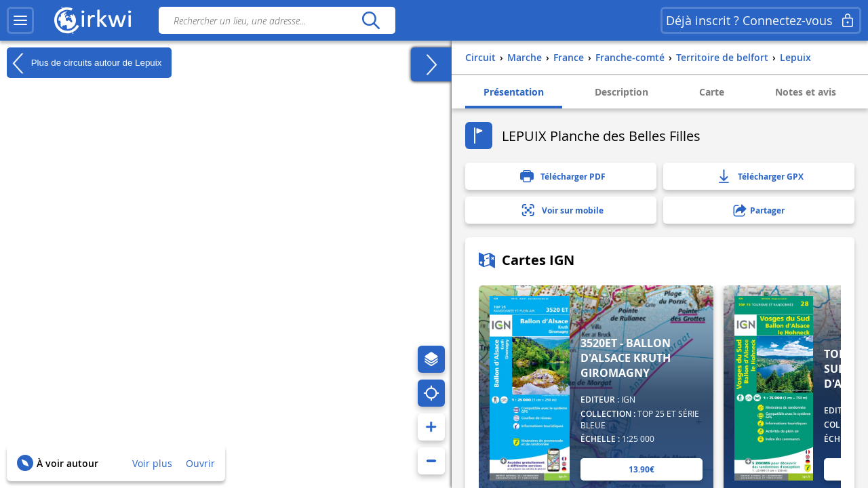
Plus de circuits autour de (84, 63)
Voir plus (152, 463)
